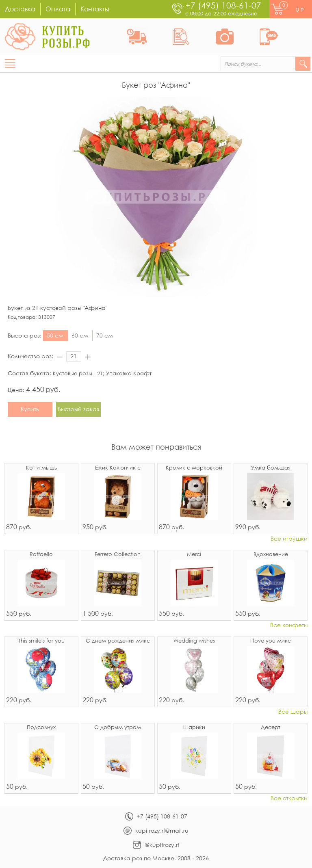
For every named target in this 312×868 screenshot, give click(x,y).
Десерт (271, 728)
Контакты (95, 9)
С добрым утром (118, 728)
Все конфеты (289, 625)
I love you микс (271, 641)
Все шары (293, 712)
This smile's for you (41, 641)
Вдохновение (271, 555)
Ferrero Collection (118, 555)
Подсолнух (41, 728)
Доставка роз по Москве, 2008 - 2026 (156, 858)
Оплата (58, 9)
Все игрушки (289, 539)
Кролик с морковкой (194, 468)
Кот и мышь (41, 468)
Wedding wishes (194, 641)
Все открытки (289, 798)
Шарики (194, 728)
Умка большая (271, 468)
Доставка (20, 9)
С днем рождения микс (118, 641)
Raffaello (41, 555)
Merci (194, 555)
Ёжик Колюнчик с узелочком (118, 468)
